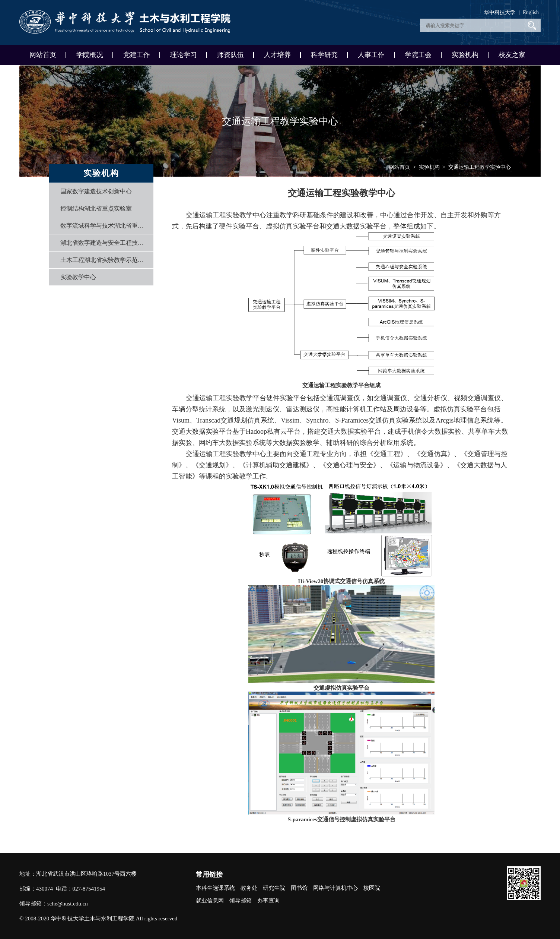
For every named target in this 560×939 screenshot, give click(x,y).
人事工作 (371, 55)
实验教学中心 (78, 277)
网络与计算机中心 (335, 888)
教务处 (249, 888)
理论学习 (184, 55)
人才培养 (277, 55)
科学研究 (324, 55)
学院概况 (90, 55)
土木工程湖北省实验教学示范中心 (104, 260)
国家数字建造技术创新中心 (96, 191)
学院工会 (418, 55)
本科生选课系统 (215, 888)
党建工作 (137, 55)
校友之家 (512, 55)
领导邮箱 (241, 901)
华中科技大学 (500, 12)
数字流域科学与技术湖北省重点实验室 (104, 226)
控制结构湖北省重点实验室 (96, 208)
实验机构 (465, 55)
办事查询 (268, 901)
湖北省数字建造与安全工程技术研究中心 (104, 243)
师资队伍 (230, 55)
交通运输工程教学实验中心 (480, 167)
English (531, 12)
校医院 (372, 888)
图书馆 (299, 888)
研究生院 (274, 888)
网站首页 (43, 55)
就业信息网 (210, 901)
